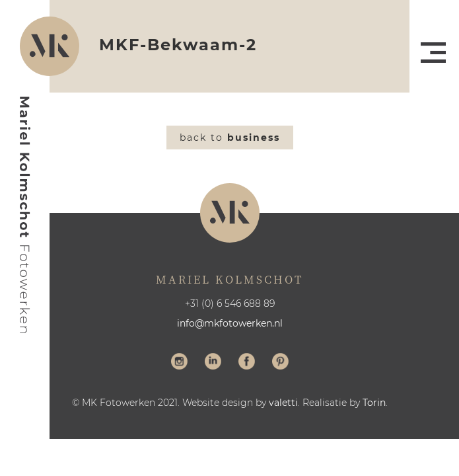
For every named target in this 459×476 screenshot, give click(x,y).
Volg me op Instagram (179, 363)
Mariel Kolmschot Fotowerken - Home (25, 215)
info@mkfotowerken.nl (230, 323)
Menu (433, 53)
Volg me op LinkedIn (213, 363)
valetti (283, 403)
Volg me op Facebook (247, 363)
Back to (230, 138)
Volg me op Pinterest (280, 363)
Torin (374, 403)
